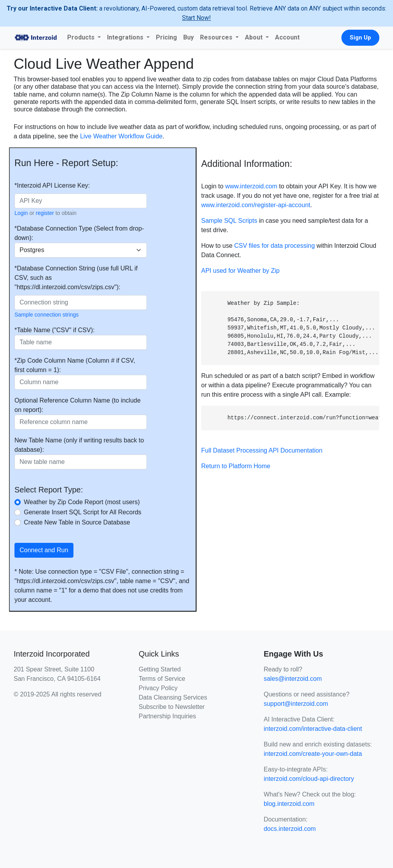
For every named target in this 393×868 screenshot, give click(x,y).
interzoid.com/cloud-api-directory (309, 779)
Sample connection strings (46, 315)
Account (287, 37)
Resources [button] (217, 37)
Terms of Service (162, 679)
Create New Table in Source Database (77, 522)
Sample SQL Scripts (229, 221)
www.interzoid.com (251, 186)
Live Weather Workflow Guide (121, 136)
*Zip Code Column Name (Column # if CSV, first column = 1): (75, 365)
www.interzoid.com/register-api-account (256, 205)
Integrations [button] (126, 37)
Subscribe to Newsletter (172, 707)
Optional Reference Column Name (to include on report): (78, 405)
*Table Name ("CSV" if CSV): (54, 330)
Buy (188, 37)
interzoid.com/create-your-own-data (313, 754)
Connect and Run (44, 550)
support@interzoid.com (296, 704)
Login (21, 213)
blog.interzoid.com (289, 804)
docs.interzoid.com (290, 829)
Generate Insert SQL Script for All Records (83, 512)
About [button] (255, 37)
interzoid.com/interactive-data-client (313, 729)
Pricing (166, 37)
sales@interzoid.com (293, 679)
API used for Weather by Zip (240, 271)
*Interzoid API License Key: (52, 185)
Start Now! (196, 18)
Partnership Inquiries (167, 716)
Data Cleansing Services (173, 697)
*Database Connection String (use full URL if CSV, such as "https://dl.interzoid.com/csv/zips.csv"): (76, 278)
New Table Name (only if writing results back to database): (79, 445)
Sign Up (360, 38)
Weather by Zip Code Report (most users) (82, 502)
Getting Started (160, 669)
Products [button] (82, 37)
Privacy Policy (158, 688)
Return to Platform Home (236, 466)
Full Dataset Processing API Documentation (262, 450)
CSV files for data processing (274, 246)
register (45, 213)
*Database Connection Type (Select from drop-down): (79, 233)
